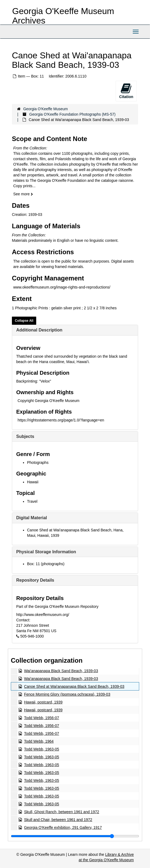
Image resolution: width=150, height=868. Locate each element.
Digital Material (32, 518)
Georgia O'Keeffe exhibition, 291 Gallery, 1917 (63, 827)
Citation (126, 91)
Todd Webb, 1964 (39, 741)
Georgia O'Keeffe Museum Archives (63, 16)
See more (23, 194)
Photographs (38, 463)
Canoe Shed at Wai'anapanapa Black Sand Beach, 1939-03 (74, 686)
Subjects (25, 436)
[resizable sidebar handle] (75, 836)
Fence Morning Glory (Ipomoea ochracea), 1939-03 (67, 694)
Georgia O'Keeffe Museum (46, 109)
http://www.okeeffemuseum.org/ (43, 615)
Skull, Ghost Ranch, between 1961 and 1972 (62, 812)
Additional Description (39, 330)
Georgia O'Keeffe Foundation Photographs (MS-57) (72, 114)
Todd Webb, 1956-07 (42, 718)
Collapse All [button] (24, 321)
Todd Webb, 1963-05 (42, 749)
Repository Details (35, 580)
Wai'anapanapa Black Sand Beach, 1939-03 (61, 671)
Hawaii (33, 482)
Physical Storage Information (46, 552)
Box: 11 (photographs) (46, 564)
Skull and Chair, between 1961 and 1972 (58, 820)
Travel (32, 501)
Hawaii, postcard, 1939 (43, 702)
